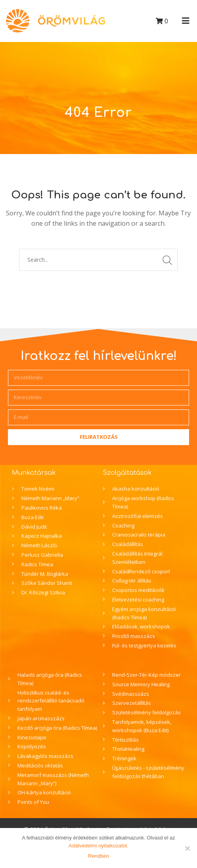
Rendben (98, 856)
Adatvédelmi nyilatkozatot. (98, 846)
